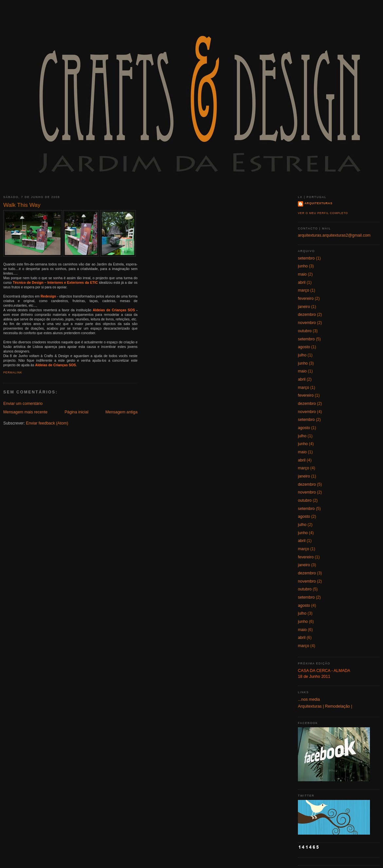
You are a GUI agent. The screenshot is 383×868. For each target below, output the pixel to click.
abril (302, 282)
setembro (306, 258)
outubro (305, 331)
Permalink (13, 372)
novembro (307, 323)
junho (303, 266)
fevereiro (306, 298)
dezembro (307, 315)
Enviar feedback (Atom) (47, 423)
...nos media (309, 699)
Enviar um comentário (23, 404)
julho (302, 355)
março (303, 290)
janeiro (304, 307)
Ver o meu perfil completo (323, 213)
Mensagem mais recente (25, 412)
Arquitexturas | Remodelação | (325, 706)
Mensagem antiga (121, 412)
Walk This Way (22, 205)
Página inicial (76, 412)
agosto (304, 347)
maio (302, 274)
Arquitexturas (319, 203)
